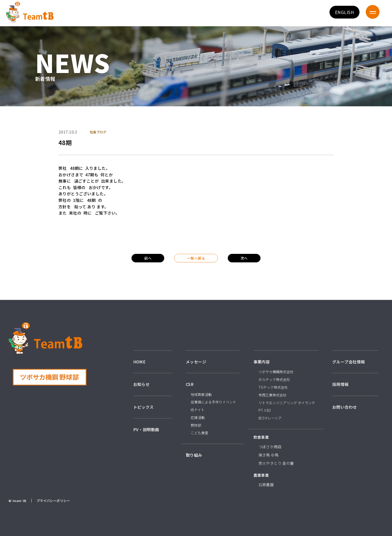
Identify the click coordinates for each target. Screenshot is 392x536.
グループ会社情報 (348, 362)
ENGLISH (344, 12)
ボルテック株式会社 (274, 379)
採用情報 (340, 384)
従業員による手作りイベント (213, 402)
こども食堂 (199, 433)
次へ (244, 258)
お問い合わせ (345, 407)
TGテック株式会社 (273, 387)
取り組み (194, 455)
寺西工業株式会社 (272, 395)
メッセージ (196, 362)
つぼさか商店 (270, 447)
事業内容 (262, 362)
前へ (148, 258)
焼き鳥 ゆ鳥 (269, 455)
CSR (190, 384)
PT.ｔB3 (265, 410)
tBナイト (198, 410)
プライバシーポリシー (53, 501)
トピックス (143, 407)
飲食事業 (261, 437)
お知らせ (141, 384)
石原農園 (266, 485)
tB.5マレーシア (270, 418)
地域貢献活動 (201, 394)
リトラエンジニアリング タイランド (287, 403)
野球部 (196, 425)
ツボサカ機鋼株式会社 (276, 372)
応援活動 (198, 417)
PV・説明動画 (146, 429)
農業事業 (261, 475)
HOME (139, 362)
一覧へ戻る (196, 258)
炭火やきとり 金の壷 (276, 463)
